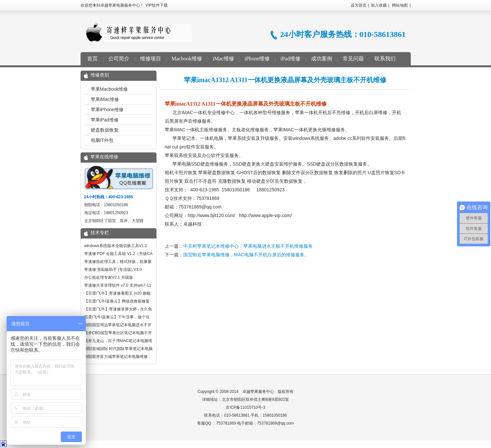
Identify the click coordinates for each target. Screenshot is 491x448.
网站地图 (400, 5)
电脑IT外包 (102, 140)
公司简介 (119, 59)
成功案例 (322, 59)
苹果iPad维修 (105, 120)
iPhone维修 (257, 59)
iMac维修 (223, 59)
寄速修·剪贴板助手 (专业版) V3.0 (113, 270)
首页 (92, 59)
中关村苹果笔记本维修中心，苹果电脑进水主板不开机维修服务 (248, 246)
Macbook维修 (187, 59)
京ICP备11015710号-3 (245, 407)
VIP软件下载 (157, 5)
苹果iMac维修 (105, 99)
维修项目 (151, 59)
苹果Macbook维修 (109, 89)
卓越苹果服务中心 (258, 392)
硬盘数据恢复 (105, 130)
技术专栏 (100, 233)
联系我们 (385, 59)
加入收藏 (379, 5)
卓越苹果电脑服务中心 (139, 32)
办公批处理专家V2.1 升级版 (109, 277)
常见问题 (353, 59)
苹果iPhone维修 (107, 110)
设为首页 (359, 5)
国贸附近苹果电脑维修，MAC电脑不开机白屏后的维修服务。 (246, 255)
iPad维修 (290, 59)
